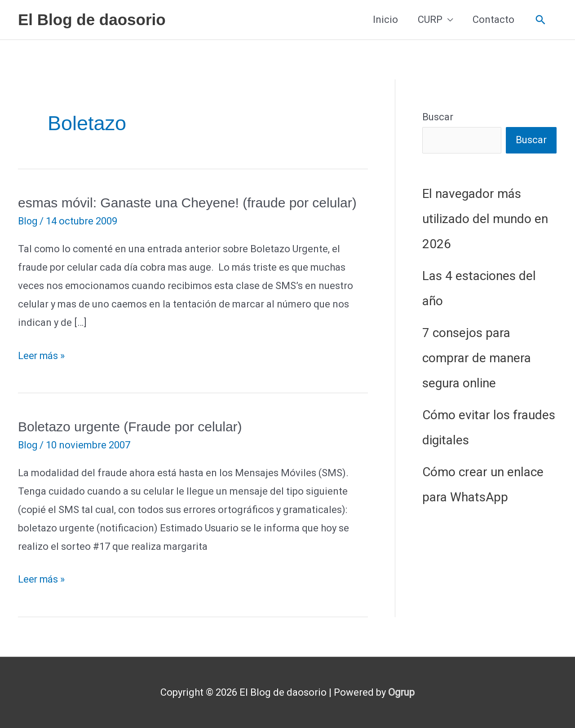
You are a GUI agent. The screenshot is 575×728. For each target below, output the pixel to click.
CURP (430, 20)
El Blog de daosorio (92, 20)
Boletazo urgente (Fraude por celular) (130, 427)
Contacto (493, 20)
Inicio (385, 20)
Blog (28, 221)
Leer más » (42, 356)
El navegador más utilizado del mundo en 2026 (485, 219)
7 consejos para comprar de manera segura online (477, 358)
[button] (541, 20)
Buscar (438, 117)
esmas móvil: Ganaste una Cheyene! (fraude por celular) (187, 203)
